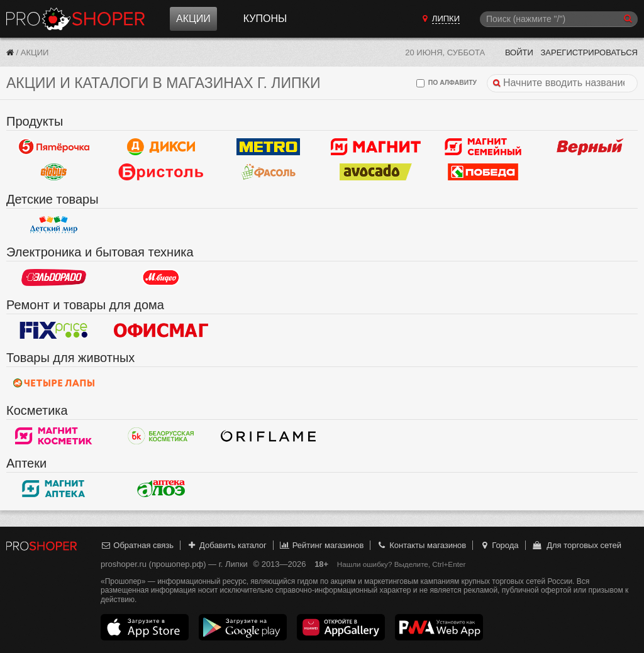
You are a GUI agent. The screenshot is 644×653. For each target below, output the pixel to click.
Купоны (265, 19)
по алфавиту (447, 83)
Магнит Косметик (54, 436)
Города (499, 545)
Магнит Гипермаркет (483, 146)
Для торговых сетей (576, 545)
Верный (590, 146)
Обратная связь (137, 545)
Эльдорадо (54, 277)
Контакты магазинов (421, 545)
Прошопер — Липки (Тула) (75, 19)
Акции (193, 19)
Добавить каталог (227, 545)
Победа (483, 172)
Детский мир (54, 224)
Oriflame (268, 436)
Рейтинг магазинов (321, 545)
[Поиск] (559, 19)
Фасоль (268, 172)
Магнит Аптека (54, 488)
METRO (268, 146)
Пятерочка (54, 146)
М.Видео (161, 277)
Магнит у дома (376, 146)
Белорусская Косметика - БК (161, 436)
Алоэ (161, 488)
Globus (54, 172)
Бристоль (161, 172)
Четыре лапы (54, 383)
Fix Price (54, 330)
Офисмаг (161, 330)
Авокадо (376, 172)
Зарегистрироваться (589, 52)
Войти (519, 52)
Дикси (161, 146)
